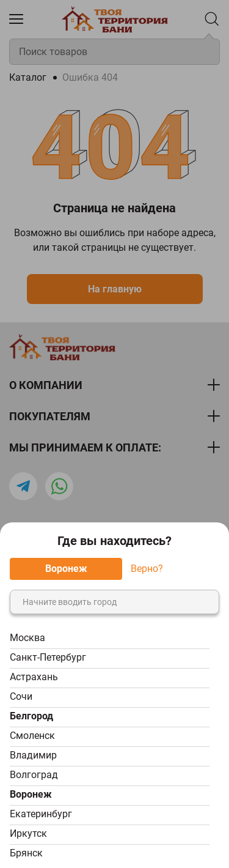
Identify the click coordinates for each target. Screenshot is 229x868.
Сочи (21, 696)
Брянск (26, 853)
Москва (27, 638)
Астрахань (34, 677)
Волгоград (34, 775)
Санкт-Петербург (48, 657)
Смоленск (32, 736)
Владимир (33, 755)
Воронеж (31, 794)
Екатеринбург (41, 814)
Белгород (31, 716)
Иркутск (28, 833)
